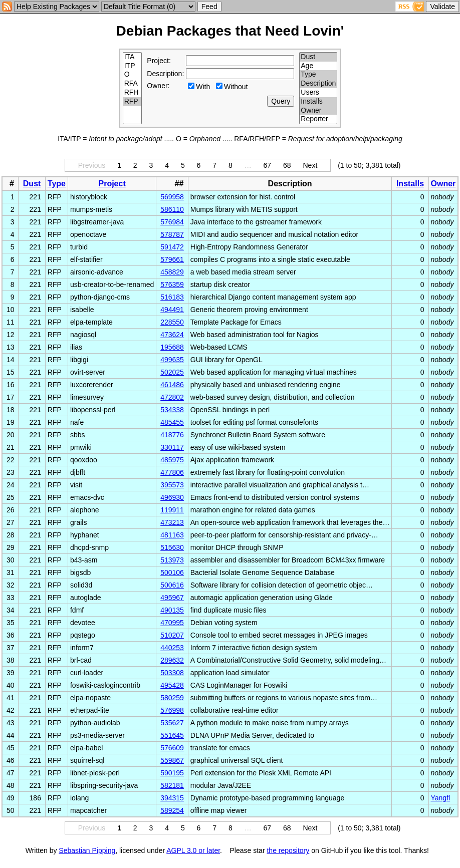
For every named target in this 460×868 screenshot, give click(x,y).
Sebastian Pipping (87, 850)
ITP (133, 66)
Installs (318, 102)
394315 (172, 798)
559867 (172, 760)
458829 (172, 272)
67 (268, 165)
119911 (172, 510)
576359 (172, 284)
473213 (172, 522)
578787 (172, 234)
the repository (288, 850)
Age (318, 66)
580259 (172, 698)
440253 (172, 648)
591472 (172, 247)
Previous (92, 165)
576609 (172, 748)
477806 (172, 472)
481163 (172, 535)
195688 (172, 347)
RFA (133, 84)
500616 (172, 585)
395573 (172, 485)
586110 (172, 209)
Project (112, 184)
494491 (172, 310)
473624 (172, 335)
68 (287, 165)
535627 (172, 723)
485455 (172, 422)
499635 (172, 360)
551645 (172, 735)
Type (318, 75)
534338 (172, 410)
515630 (172, 547)
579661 (172, 259)
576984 (172, 222)
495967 (172, 598)
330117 (172, 447)
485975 (172, 460)
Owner (318, 111)
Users (318, 93)
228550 (172, 322)
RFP (133, 102)
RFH (133, 93)
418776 (172, 435)
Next (310, 165)
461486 (172, 385)
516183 (172, 297)
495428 (172, 685)
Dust (318, 57)
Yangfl (441, 798)
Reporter (318, 119)
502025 (172, 372)
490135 (172, 610)
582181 (172, 785)
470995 (172, 623)
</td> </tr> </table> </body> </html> (230, 859)
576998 (172, 710)
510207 (172, 635)
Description (318, 84)
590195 (172, 773)
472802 (172, 397)
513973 (172, 560)
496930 (172, 497)
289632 (172, 660)
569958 (172, 197)
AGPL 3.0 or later (193, 850)
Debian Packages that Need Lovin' (230, 31)
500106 (172, 572)
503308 (172, 673)
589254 (172, 810)
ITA (133, 57)
